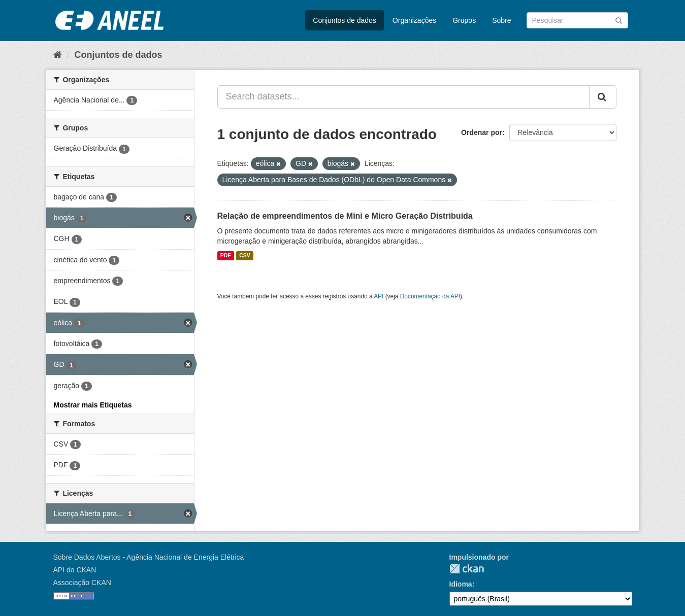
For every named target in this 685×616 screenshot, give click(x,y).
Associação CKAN (82, 583)
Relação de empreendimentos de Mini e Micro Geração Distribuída (345, 216)
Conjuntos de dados (345, 20)
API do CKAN (75, 570)
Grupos (464, 20)
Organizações (414, 20)
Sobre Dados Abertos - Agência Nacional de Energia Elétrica (149, 557)
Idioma (461, 584)
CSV (245, 256)
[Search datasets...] (403, 97)
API (379, 296)
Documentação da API (430, 296)
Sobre (501, 20)
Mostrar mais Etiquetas (93, 405)
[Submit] (619, 20)
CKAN (467, 569)
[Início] (58, 55)
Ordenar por (482, 132)
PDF (226, 256)
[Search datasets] (577, 20)
